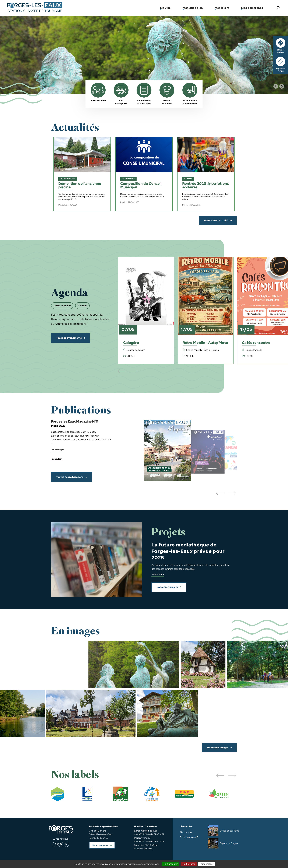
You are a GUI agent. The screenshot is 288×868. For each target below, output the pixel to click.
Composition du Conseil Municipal (141, 186)
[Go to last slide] (276, 86)
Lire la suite (158, 574)
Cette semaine (62, 306)
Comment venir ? (189, 837)
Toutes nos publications (70, 477)
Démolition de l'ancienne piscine (80, 186)
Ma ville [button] (166, 8)
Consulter (57, 459)
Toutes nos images (218, 748)
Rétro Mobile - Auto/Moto (205, 343)
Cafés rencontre (256, 343)
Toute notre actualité (216, 220)
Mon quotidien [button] (193, 8)
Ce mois (82, 306)
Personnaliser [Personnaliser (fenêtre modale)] (207, 864)
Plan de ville (186, 832)
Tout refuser (189, 864)
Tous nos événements (69, 338)
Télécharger (58, 450)
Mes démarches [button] (252, 8)
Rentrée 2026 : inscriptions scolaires (206, 186)
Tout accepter (171, 864)
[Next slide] (282, 86)
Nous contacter (100, 845)
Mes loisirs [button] (222, 8)
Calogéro (131, 343)
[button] (220, 493)
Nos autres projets (167, 587)
